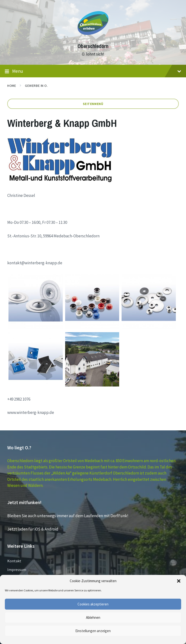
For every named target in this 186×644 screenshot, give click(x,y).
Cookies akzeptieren (93, 604)
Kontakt (14, 561)
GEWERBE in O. (36, 86)
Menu (93, 71)
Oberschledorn (93, 46)
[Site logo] (93, 37)
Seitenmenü (93, 104)
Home (12, 86)
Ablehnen (93, 617)
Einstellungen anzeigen (93, 631)
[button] (179, 581)
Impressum (17, 570)
